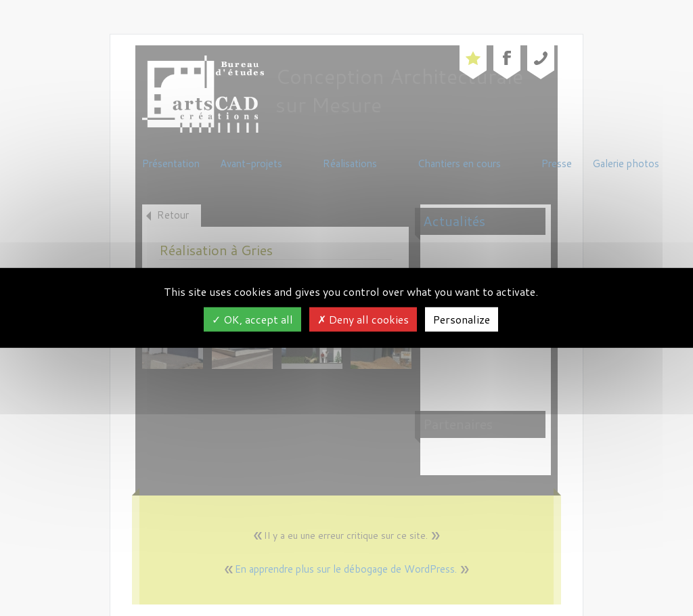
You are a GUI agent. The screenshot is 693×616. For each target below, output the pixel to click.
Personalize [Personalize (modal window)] (462, 319)
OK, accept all (252, 319)
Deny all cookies (363, 319)
